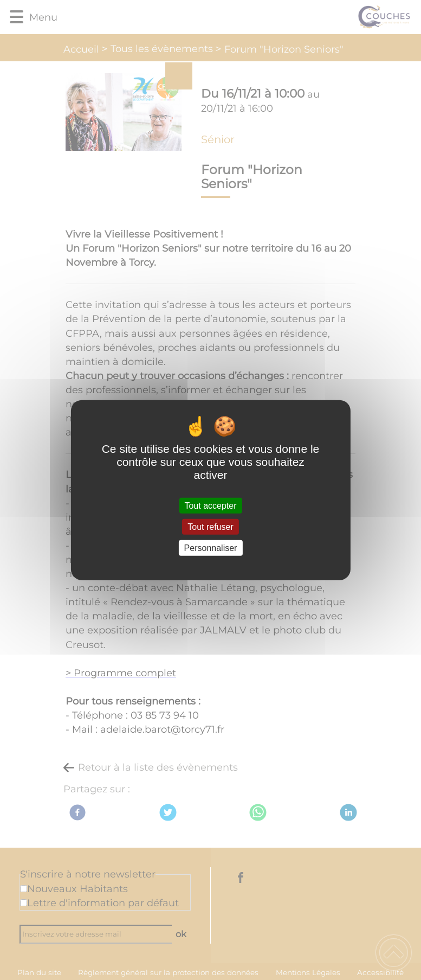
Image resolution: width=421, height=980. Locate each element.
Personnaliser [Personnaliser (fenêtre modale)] (211, 548)
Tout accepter (210, 505)
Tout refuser (210, 526)
